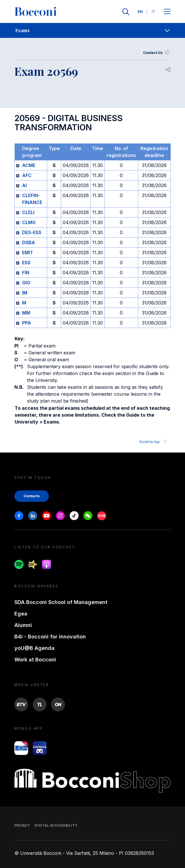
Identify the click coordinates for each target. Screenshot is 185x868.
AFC (27, 175)
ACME (29, 165)
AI (24, 185)
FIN (26, 273)
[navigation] (92, 30)
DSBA (29, 242)
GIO (26, 283)
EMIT (28, 253)
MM (26, 313)
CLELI (28, 212)
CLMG (29, 222)
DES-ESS (32, 232)
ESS (26, 263)
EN (140, 12)
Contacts (32, 496)
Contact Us (157, 53)
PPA (27, 323)
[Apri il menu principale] (167, 12)
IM (25, 293)
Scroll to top (154, 442)
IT (153, 12)
